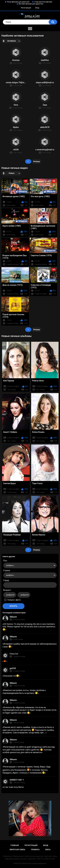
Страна (7, 570)
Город (6, 580)
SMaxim (13, 617)
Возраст (7, 590)
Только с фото (14, 600)
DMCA (48, 850)
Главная (15, 845)
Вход (37, 8)
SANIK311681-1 (17, 780)
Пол (5, 561)
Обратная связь (17, 850)
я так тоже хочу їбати (13, 787)
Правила (35, 850)
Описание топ (11, 676)
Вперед (37, 161)
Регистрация (26, 8)
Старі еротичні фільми (43, 2)
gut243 (13, 668)
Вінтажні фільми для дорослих (31, 4)
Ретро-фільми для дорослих (18, 2)
